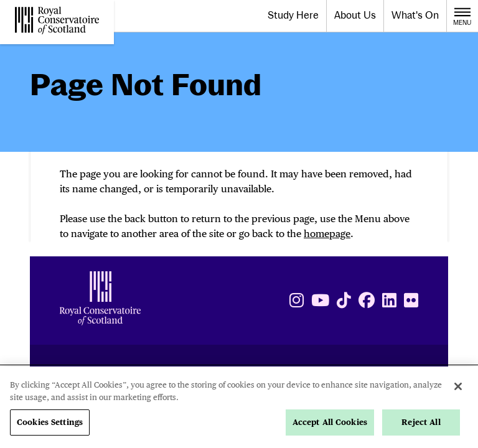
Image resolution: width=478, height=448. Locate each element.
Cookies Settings (50, 422)
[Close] (458, 386)
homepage (327, 234)
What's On (415, 15)
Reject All (421, 422)
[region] (239, 407)
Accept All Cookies (330, 422)
